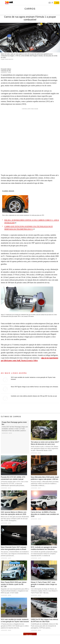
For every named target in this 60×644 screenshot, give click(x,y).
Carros (30, 9)
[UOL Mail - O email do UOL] (50, 3)
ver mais (30, 635)
